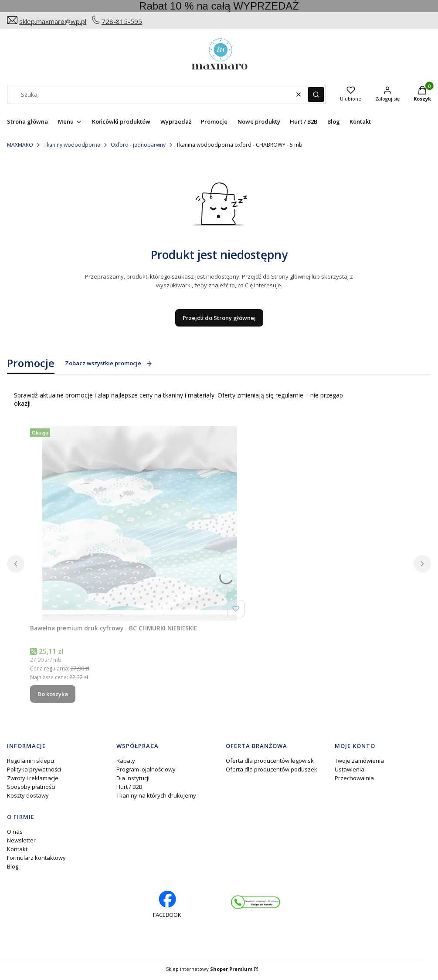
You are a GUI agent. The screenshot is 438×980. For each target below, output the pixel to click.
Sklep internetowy (209, 969)
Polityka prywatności (34, 769)
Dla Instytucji (133, 778)
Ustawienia (350, 769)
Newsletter (21, 840)
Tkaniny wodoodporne (72, 145)
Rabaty (126, 761)
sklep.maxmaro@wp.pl (53, 21)
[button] (316, 94)
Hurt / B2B (129, 787)
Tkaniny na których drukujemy (156, 795)
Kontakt (17, 849)
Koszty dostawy (28, 795)
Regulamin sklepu (31, 761)
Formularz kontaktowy (36, 858)
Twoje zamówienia (359, 761)
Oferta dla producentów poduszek (272, 769)
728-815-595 (122, 21)
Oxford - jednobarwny (138, 145)
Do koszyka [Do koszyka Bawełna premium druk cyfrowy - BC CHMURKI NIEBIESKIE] (53, 694)
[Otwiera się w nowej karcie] (256, 903)
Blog (13, 866)
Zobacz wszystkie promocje (109, 363)
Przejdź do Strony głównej (219, 318)
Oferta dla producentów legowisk (270, 761)
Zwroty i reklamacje (33, 778)
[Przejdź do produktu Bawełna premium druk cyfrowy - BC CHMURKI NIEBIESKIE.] (139, 523)
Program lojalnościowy (146, 769)
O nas (15, 832)
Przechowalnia (354, 778)
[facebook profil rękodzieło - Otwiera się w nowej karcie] (167, 905)
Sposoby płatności (31, 787)
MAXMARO (20, 145)
